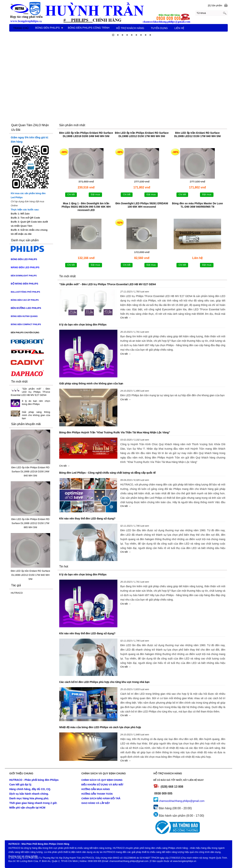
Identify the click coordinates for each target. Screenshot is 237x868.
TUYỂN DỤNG (159, 28)
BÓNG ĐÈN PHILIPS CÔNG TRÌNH (89, 28)
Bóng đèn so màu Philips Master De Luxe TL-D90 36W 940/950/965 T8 (197, 205)
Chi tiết (71, 194)
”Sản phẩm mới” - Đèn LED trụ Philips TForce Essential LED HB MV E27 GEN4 (108, 284)
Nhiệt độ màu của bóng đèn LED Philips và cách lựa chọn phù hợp (100, 727)
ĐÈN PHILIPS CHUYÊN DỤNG (25, 332)
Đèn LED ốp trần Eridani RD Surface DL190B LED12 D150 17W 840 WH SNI (197, 134)
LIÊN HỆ (179, 28)
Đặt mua (95, 194)
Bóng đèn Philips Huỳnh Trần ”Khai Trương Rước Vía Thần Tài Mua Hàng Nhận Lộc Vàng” (115, 432)
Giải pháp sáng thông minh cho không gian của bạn (91, 383)
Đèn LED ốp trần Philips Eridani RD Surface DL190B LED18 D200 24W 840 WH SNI (86, 134)
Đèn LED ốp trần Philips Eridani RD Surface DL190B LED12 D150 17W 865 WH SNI (142, 134)
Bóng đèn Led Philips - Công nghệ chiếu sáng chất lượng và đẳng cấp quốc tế (107, 473)
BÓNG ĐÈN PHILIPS (49, 28)
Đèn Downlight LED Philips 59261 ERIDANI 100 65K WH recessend (142, 205)
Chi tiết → (126, 318)
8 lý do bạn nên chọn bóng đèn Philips (83, 325)
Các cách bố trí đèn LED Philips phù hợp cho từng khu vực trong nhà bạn (104, 682)
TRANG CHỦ (21, 28)
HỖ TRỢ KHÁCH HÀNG (130, 28)
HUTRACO (17, 593)
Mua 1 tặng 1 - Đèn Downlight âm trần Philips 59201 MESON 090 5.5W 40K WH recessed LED (86, 207)
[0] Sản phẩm (215, 5)
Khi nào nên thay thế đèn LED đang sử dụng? (87, 519)
